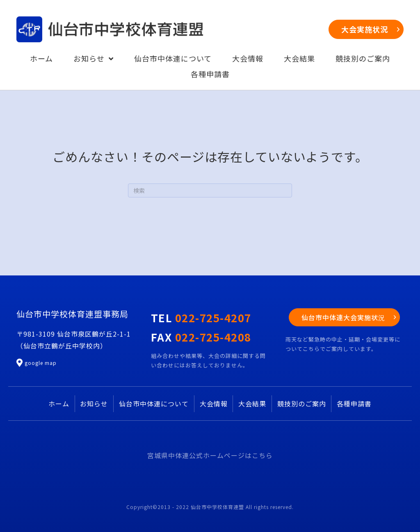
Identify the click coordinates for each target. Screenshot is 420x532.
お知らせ (94, 404)
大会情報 (214, 404)
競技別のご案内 (302, 404)
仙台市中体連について (154, 404)
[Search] (210, 190)
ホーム (59, 404)
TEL (201, 318)
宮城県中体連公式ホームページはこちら (210, 455)
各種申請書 (354, 404)
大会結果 (252, 404)
